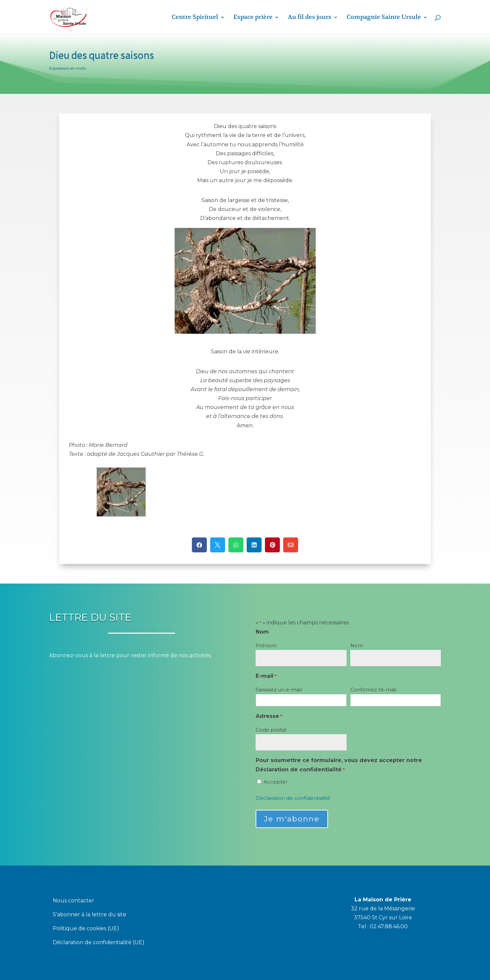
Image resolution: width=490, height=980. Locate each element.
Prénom (266, 645)
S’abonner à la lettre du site (89, 915)
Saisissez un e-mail (279, 690)
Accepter (276, 782)
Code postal (271, 730)
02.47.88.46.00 (389, 926)
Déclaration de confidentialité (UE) (99, 943)
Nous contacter (74, 901)
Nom (357, 645)
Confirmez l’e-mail (373, 690)
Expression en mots (68, 68)
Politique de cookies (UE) (86, 929)
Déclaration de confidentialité (293, 798)
